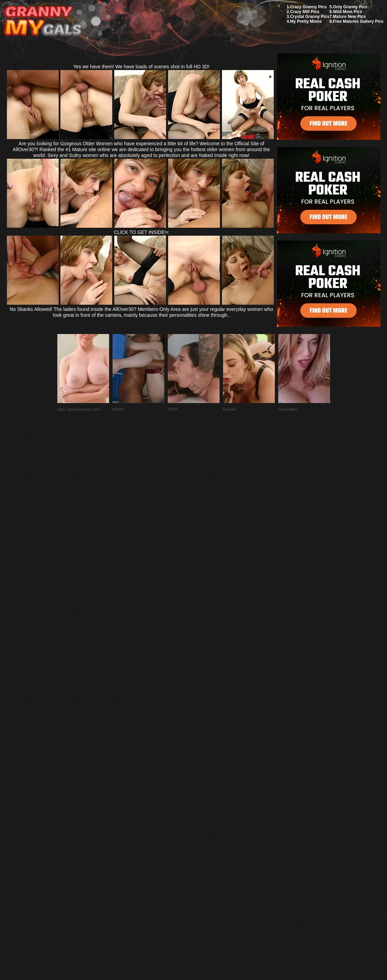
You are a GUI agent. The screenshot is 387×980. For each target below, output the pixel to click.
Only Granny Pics (350, 7)
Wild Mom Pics (347, 12)
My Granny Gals (43, 21)
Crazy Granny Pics (308, 7)
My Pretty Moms (306, 21)
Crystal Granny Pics (310, 17)
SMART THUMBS (206, 817)
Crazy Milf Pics (305, 12)
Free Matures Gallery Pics (358, 21)
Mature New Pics (349, 17)
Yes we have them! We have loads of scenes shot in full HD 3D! (141, 67)
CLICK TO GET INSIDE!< (141, 232)
